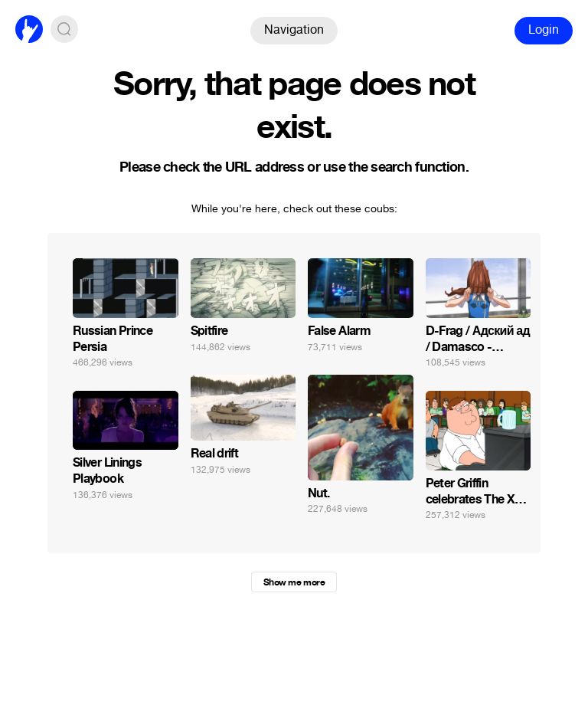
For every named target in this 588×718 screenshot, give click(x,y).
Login (544, 30)
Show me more (294, 582)
